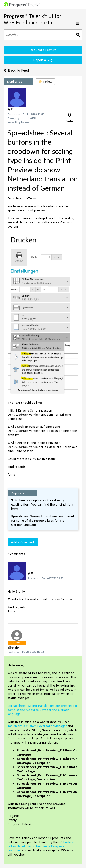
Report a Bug (43, 60)
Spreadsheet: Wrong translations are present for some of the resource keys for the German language (43, 520)
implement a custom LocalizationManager (37, 726)
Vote (70, 121)
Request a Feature (43, 50)
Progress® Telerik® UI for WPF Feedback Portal (33, 19)
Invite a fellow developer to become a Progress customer (41, 846)
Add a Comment (23, 542)
